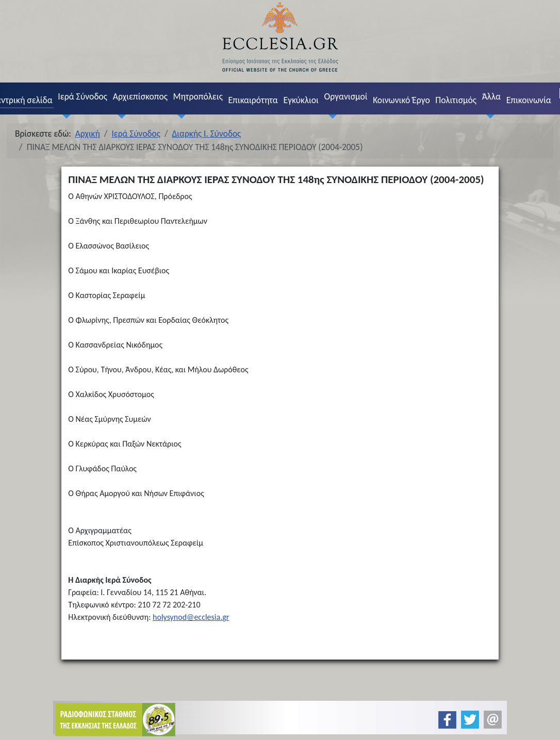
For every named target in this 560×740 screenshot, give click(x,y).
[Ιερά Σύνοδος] (64, 116)
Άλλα (491, 96)
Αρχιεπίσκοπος (140, 96)
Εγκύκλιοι (301, 100)
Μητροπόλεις (198, 96)
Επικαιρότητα (253, 100)
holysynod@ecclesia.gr (191, 617)
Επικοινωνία (529, 100)
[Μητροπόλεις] (179, 116)
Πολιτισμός (456, 100)
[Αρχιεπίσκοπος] (119, 116)
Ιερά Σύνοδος (83, 96)
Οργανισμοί (346, 96)
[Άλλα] (488, 116)
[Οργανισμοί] (331, 116)
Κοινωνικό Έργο (401, 100)
